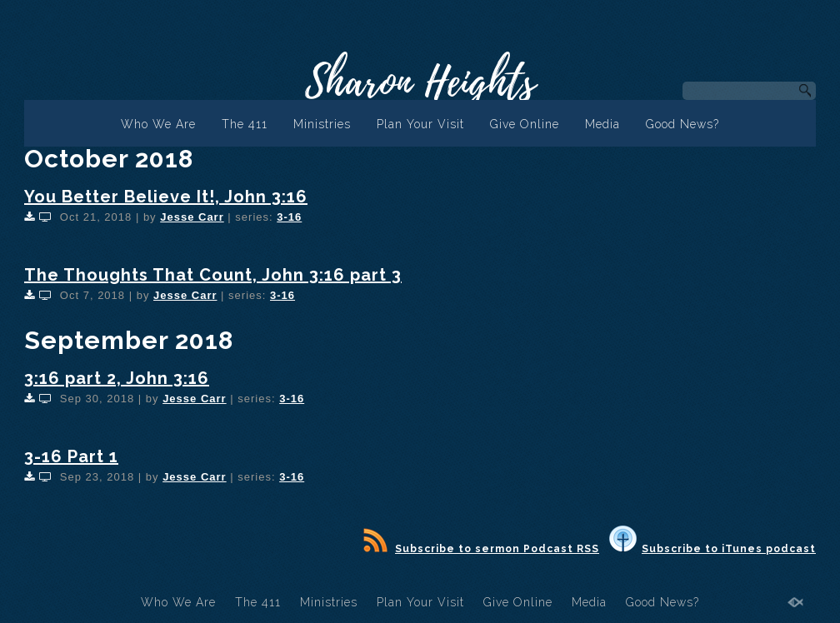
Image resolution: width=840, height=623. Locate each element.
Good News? (682, 124)
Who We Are (158, 124)
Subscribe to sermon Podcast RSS (481, 549)
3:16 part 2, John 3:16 (117, 378)
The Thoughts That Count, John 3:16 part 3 (213, 275)
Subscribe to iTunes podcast (712, 549)
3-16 (289, 217)
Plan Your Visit (420, 124)
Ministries (322, 124)
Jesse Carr (192, 217)
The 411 (245, 124)
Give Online (525, 124)
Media (602, 124)
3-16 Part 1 (71, 456)
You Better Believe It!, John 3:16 (166, 197)
